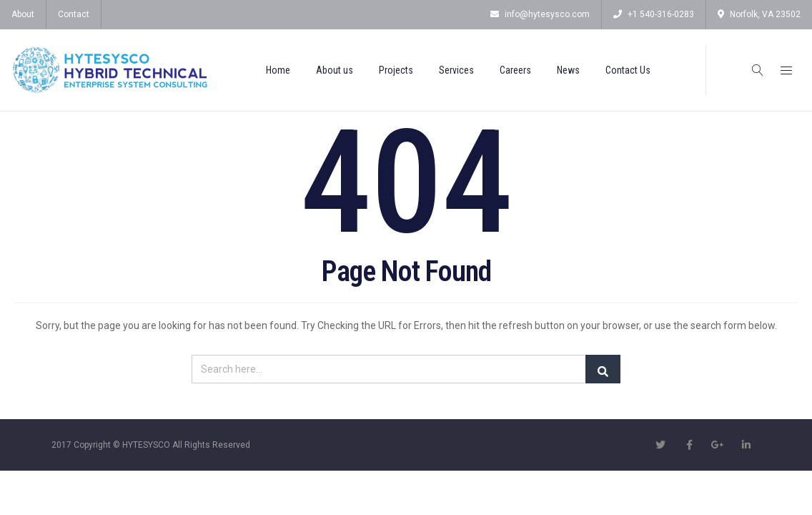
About (23, 14)
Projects (396, 70)
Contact (74, 14)
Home (278, 70)
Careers (515, 70)
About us (335, 70)
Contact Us (628, 70)
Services (456, 70)
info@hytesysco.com (540, 14)
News (568, 70)
